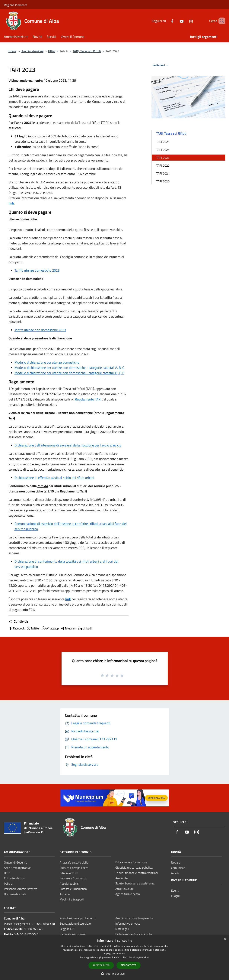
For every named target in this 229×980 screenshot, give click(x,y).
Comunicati (178, 868)
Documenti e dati (15, 894)
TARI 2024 (163, 150)
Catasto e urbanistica (73, 889)
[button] (114, 974)
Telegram (68, 628)
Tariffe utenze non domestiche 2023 (40, 330)
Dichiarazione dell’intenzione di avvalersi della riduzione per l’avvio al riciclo (68, 445)
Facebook (17, 628)
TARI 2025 (163, 142)
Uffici (52, 51)
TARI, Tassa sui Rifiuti (87, 51)
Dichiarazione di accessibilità (134, 934)
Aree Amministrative (17, 868)
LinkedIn (86, 628)
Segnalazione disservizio (75, 923)
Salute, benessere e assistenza (135, 883)
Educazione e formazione (131, 862)
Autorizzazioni (124, 889)
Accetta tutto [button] (101, 965)
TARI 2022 (163, 165)
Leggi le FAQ (68, 929)
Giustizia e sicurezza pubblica (134, 867)
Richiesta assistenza (73, 934)
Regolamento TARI (88, 399)
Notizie (176, 862)
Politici (8, 884)
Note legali (122, 929)
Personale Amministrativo (21, 889)
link (11, 203)
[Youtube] (176, 21)
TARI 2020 (163, 181)
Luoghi (175, 896)
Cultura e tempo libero (74, 868)
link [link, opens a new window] (147, 957)
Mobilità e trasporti (72, 899)
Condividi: (18, 622)
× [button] (225, 939)
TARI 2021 (163, 173)
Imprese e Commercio (73, 878)
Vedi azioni (161, 65)
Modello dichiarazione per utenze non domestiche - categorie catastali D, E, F (69, 373)
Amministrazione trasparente (134, 918)
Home (12, 51)
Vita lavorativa (69, 873)
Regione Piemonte (16, 5)
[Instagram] (186, 21)
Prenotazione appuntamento (78, 918)
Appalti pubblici (69, 884)
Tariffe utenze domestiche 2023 (37, 270)
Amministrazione (32, 51)
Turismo (65, 894)
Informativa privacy (128, 923)
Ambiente (122, 878)
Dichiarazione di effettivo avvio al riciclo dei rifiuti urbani (54, 478)
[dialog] (114, 957)
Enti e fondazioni (15, 878)
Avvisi (175, 873)
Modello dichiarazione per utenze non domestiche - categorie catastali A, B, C (69, 368)
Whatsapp (50, 628)
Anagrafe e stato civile (74, 862)
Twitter (33, 628)
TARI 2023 (163, 158)
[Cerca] (221, 21)
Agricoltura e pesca (128, 894)
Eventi (175, 890)
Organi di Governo (16, 862)
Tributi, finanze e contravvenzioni (137, 873)
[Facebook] (167, 21)
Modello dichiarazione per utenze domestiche (47, 362)
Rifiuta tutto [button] (129, 965)
